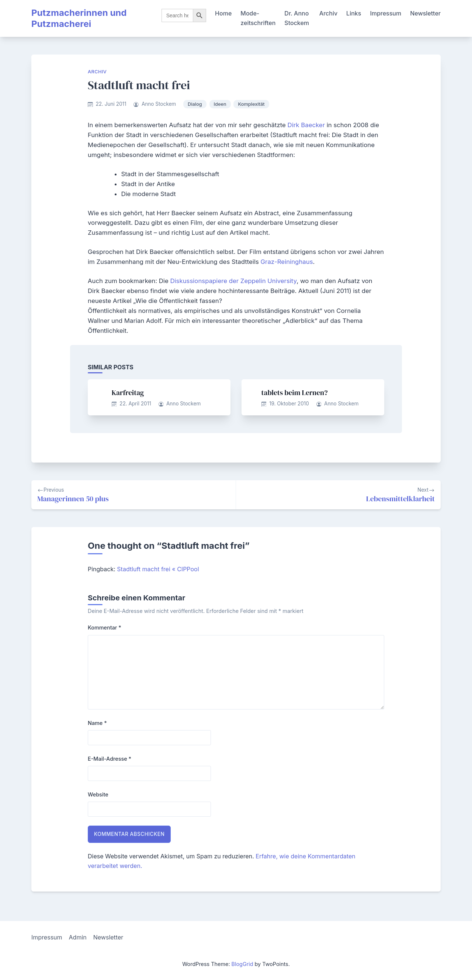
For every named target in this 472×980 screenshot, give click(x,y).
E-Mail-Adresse (110, 759)
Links (354, 13)
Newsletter (425, 13)
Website (98, 794)
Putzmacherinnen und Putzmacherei (79, 18)
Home (223, 13)
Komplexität (251, 104)
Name (97, 723)
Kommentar (105, 627)
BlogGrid (242, 964)
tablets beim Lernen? (295, 393)
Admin (78, 937)
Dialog (195, 104)
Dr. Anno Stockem (297, 18)
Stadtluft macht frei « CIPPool (158, 569)
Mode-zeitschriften (258, 18)
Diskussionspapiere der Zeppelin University (233, 281)
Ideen (220, 104)
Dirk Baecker (307, 125)
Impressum (386, 13)
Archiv (328, 13)
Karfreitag (128, 393)
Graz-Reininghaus (287, 262)
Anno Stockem (159, 104)
